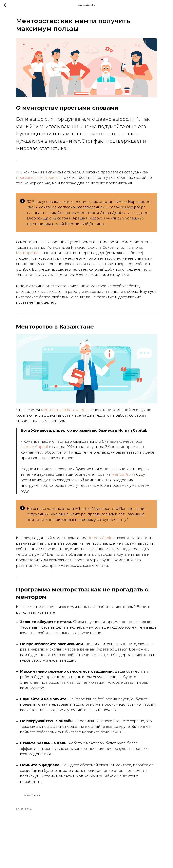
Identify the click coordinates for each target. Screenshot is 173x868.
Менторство (62, 260)
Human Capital (42, 458)
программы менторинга (71, 174)
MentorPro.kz (40, 491)
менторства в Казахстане (71, 415)
